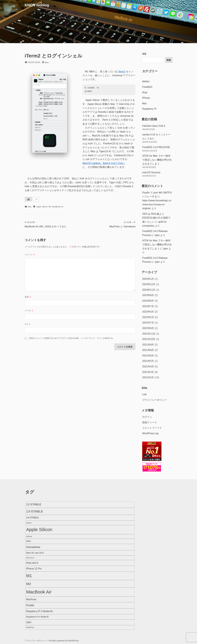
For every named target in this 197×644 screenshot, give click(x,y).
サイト (28, 324)
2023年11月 (149, 290)
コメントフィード (152, 428)
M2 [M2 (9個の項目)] (29, 584)
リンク (137, 5)
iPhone (146, 98)
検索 (144, 54)
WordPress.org (150, 433)
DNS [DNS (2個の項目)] (28, 541)
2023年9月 (148, 295)
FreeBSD (147, 87)
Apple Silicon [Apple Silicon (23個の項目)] (39, 529)
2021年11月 (149, 334)
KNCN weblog (37, 5)
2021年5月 (148, 361)
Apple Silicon (42, 207)
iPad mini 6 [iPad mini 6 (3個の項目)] (32, 563)
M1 (50, 207)
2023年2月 (148, 317)
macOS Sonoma (151, 172)
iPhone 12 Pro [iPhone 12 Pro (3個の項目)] (34, 569)
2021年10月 (149, 339)
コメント (30, 255)
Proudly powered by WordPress (64, 641)
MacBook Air (58, 207)
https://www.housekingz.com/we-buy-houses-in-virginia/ (157, 204)
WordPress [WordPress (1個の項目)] (30, 627)
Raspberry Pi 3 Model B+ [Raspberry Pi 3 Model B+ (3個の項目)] (40, 611)
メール (29, 310)
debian (146, 81)
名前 (28, 297)
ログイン (147, 417)
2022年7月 (148, 323)
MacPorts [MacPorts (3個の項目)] (31, 599)
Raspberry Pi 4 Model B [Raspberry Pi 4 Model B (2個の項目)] (37, 617)
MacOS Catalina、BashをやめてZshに (104, 163)
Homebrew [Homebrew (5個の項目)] (33, 547)
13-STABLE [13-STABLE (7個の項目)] (35, 511)
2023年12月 (149, 284)
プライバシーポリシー (158, 5)
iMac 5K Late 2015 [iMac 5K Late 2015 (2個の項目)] (35, 553)
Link (144, 394)
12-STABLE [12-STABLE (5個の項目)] (34, 504)
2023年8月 (148, 301)
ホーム (125, 5)
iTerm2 (121, 72)
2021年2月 (148, 377)
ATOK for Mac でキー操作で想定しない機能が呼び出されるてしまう (157, 160)
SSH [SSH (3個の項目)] (29, 622)
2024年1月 (148, 279)
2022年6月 (148, 328)
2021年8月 (148, 350)
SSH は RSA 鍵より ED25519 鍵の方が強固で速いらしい (156, 218)
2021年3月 (148, 372)
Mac (30, 207)
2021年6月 (148, 356)
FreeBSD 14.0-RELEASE (156, 147)
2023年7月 (148, 306)
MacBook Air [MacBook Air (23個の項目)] (39, 592)
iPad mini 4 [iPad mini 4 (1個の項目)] (30, 558)
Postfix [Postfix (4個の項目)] (30, 605)
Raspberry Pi (149, 109)
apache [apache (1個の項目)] (29, 523)
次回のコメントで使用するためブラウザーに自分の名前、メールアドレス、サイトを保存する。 (72, 338)
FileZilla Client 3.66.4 (154, 126)
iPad (145, 92)
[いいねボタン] (28, 199)
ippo (47, 62)
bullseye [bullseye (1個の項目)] (29, 536)
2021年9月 (148, 345)
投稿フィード (150, 422)
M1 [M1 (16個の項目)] (29, 576)
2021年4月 (148, 367)
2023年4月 (148, 312)
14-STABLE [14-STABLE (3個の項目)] (32, 518)
